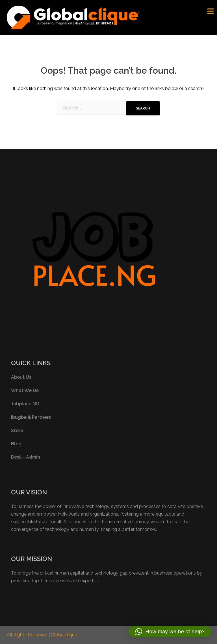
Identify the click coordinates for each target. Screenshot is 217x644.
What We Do (25, 390)
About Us (21, 377)
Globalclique (64, 635)
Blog (16, 444)
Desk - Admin (26, 457)
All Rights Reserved (28, 635)
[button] (170, 632)
